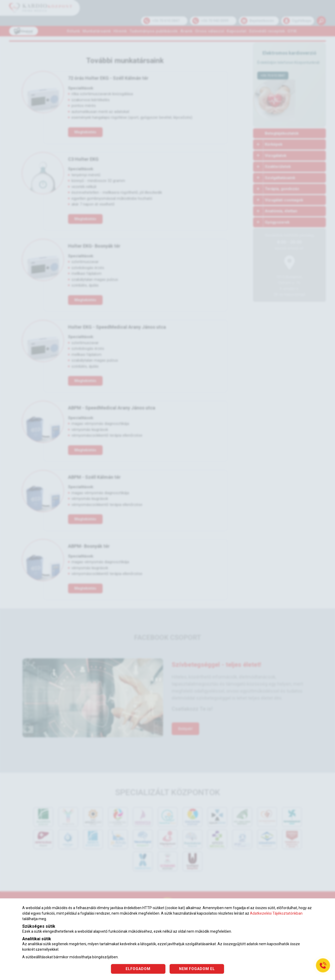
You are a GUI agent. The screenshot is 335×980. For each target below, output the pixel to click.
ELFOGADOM (138, 969)
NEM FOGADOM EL (197, 969)
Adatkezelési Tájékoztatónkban (276, 913)
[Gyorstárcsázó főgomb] (323, 965)
